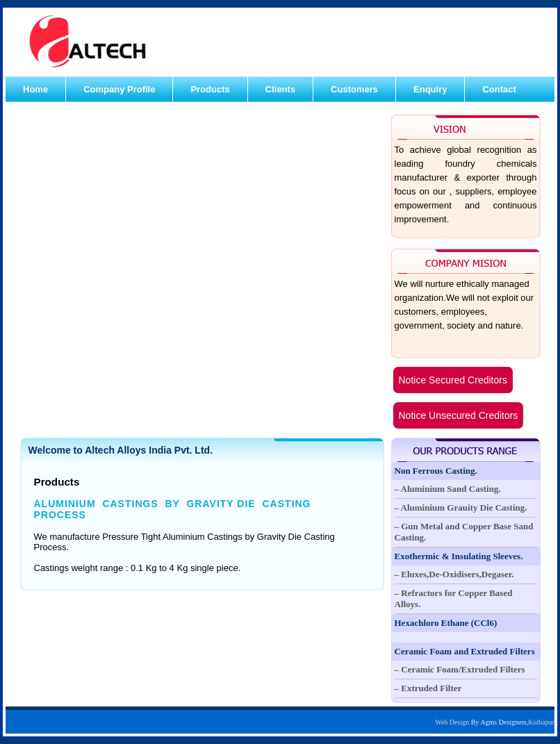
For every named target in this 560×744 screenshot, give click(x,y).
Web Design (452, 722)
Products (210, 89)
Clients (280, 89)
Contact (499, 89)
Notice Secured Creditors (453, 380)
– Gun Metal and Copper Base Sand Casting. (464, 532)
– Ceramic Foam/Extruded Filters (460, 669)
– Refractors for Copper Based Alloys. (454, 598)
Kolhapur (541, 722)
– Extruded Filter (428, 688)
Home (35, 89)
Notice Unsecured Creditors (459, 415)
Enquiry (430, 89)
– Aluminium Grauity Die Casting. (461, 507)
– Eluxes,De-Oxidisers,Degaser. (454, 574)
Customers (354, 89)
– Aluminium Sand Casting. (448, 489)
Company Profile (119, 89)
